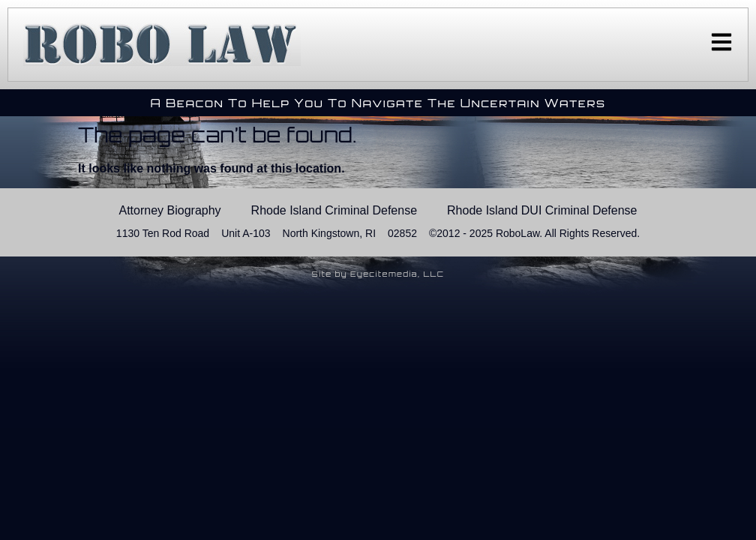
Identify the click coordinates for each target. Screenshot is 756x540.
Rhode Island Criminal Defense (334, 210)
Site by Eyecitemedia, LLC (378, 274)
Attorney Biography (170, 210)
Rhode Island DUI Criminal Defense (542, 210)
